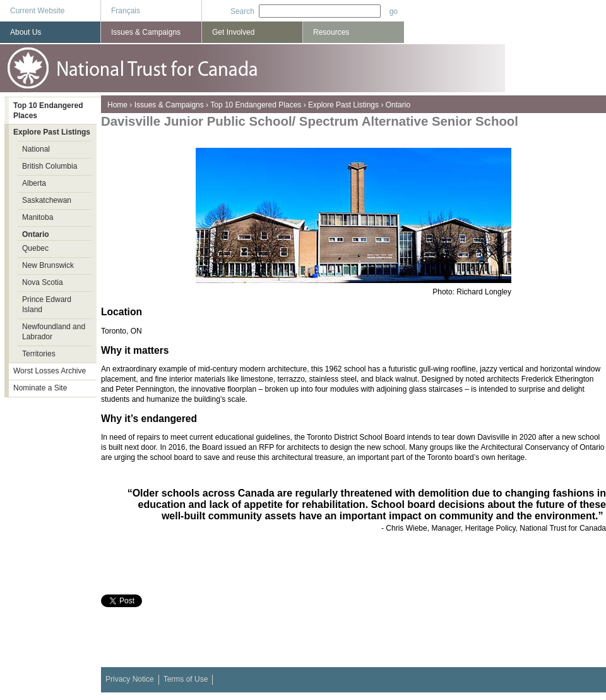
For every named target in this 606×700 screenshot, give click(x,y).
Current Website (37, 11)
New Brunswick (48, 265)
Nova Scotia (43, 282)
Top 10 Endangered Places (256, 105)
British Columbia (50, 166)
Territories (39, 354)
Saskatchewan (47, 200)
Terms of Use (186, 679)
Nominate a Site (40, 388)
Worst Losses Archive (50, 371)
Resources (331, 32)
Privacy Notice (130, 679)
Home (117, 105)
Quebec (35, 248)
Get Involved (233, 32)
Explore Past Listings (343, 105)
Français (126, 11)
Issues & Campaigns (169, 105)
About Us (26, 32)
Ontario (398, 105)
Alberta (34, 183)
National (36, 149)
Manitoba (38, 217)
